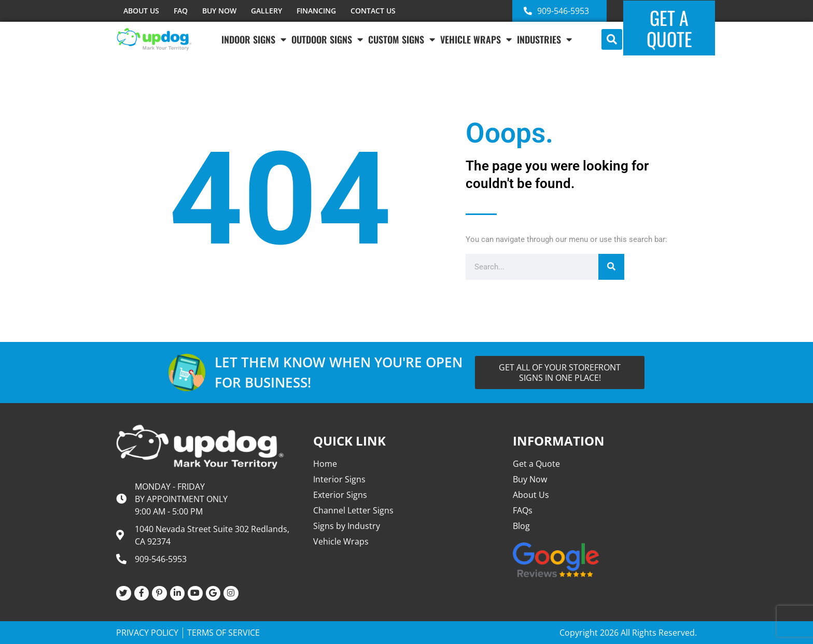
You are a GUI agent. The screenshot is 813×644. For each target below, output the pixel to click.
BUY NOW (219, 11)
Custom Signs (402, 39)
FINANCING (316, 11)
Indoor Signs (254, 39)
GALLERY (267, 11)
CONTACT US (373, 11)
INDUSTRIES (544, 39)
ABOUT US (141, 11)
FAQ (181, 11)
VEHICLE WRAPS (476, 39)
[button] (612, 39)
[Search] (611, 267)
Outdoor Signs (327, 39)
